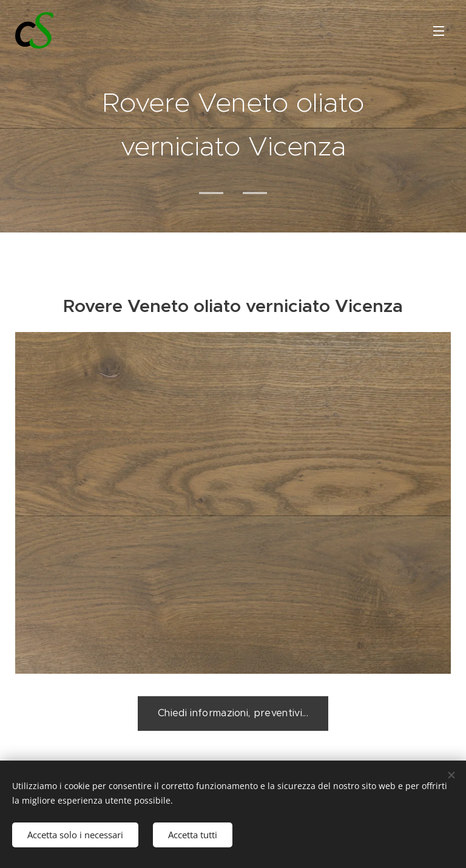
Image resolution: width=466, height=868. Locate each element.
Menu (439, 31)
